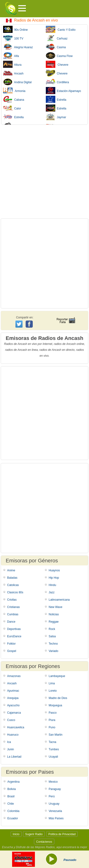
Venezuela (55, 811)
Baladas (12, 578)
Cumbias (13, 614)
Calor (12, 108)
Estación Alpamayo (63, 91)
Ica (9, 742)
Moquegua (55, 705)
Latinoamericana (59, 600)
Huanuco (13, 735)
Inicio (16, 834)
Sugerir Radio (34, 834)
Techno (53, 644)
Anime (11, 570)
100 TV (13, 38)
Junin (11, 749)
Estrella (56, 99)
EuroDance (14, 636)
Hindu (52, 585)
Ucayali (53, 757)
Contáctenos (44, 842)
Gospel (12, 651)
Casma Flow (59, 56)
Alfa (11, 56)
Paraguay (55, 789)
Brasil (11, 796)
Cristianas (13, 607)
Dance (11, 622)
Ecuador (13, 818)
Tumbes (54, 749)
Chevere (57, 64)
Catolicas (13, 585)
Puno (52, 727)
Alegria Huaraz (18, 47)
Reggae (54, 622)
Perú (52, 796)
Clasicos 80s (15, 592)
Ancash (13, 73)
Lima (52, 683)
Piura (52, 720)
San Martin (56, 735)
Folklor (11, 644)
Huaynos (54, 570)
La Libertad (14, 757)
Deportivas (14, 629)
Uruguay (54, 804)
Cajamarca (14, 713)
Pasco (53, 713)
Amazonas (14, 676)
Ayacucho (13, 705)
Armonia (14, 91)
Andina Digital (17, 82)
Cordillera (57, 82)
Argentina (13, 782)
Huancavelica (16, 727)
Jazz (52, 592)
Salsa (52, 636)
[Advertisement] (44, 171)
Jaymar (56, 117)
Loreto (53, 691)
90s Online (15, 29)
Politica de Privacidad (62, 834)
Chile (11, 804)
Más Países (56, 818)
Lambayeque (57, 676)
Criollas (12, 600)
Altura (12, 64)
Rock (52, 629)
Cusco (11, 720)
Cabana (14, 99)
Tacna (52, 742)
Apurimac (13, 691)
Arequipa (13, 698)
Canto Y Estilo (61, 29)
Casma (56, 47)
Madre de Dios (58, 698)
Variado (53, 651)
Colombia (13, 811)
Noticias (54, 614)
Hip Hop (54, 578)
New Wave (56, 607)
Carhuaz (57, 38)
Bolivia (12, 789)
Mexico (53, 782)
